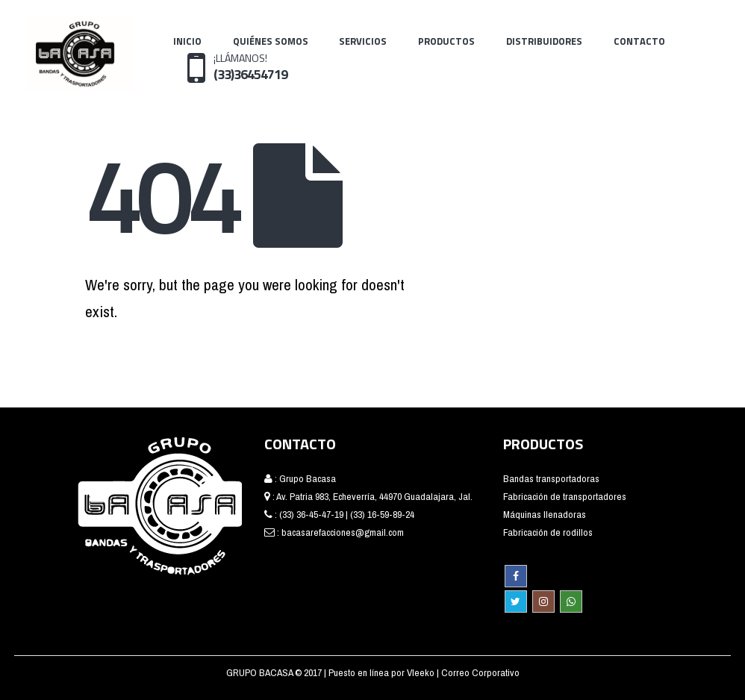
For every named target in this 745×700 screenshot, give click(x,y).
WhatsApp (571, 601)
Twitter (516, 601)
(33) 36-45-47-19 (311, 514)
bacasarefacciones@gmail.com (343, 532)
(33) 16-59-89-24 (382, 514)
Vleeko (422, 672)
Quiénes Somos (271, 41)
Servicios (363, 41)
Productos (446, 41)
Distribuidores (544, 41)
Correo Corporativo (480, 672)
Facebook (516, 576)
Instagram (543, 601)
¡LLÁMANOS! (250, 66)
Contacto (639, 41)
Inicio (187, 41)
